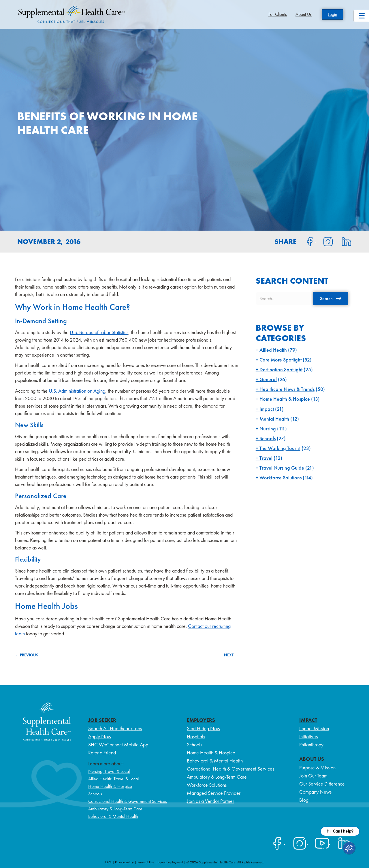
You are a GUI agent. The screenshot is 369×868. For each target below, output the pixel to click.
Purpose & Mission (317, 768)
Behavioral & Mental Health (113, 816)
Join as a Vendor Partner (210, 801)
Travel (266, 458)
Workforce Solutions (280, 478)
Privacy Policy (124, 862)
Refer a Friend (102, 753)
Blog (304, 800)
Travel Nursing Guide (282, 468)
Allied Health (273, 350)
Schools (268, 438)
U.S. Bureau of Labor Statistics (99, 332)
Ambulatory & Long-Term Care (115, 809)
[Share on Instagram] (325, 241)
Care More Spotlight (280, 360)
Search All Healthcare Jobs (115, 728)
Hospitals (196, 736)
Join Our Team (313, 776)
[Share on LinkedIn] (343, 241)
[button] (331, 298)
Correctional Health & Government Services (128, 801)
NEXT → (231, 655)
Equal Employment (170, 862)
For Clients (278, 14)
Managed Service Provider (214, 793)
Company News (315, 792)
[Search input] (283, 299)
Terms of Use (146, 862)
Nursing (268, 429)
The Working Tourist (280, 448)
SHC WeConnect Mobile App (118, 744)
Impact (267, 409)
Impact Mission (314, 728)
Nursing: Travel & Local (109, 771)
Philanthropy (311, 744)
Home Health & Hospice (285, 399)
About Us (304, 14)
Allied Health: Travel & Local (113, 779)
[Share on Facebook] (306, 241)
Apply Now (100, 736)
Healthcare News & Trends (287, 389)
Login (333, 14)
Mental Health (274, 419)
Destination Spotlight (281, 369)
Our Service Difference (322, 784)
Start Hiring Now (204, 728)
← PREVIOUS (27, 655)
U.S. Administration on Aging (77, 391)
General (268, 379)
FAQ (108, 862)
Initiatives (308, 736)
